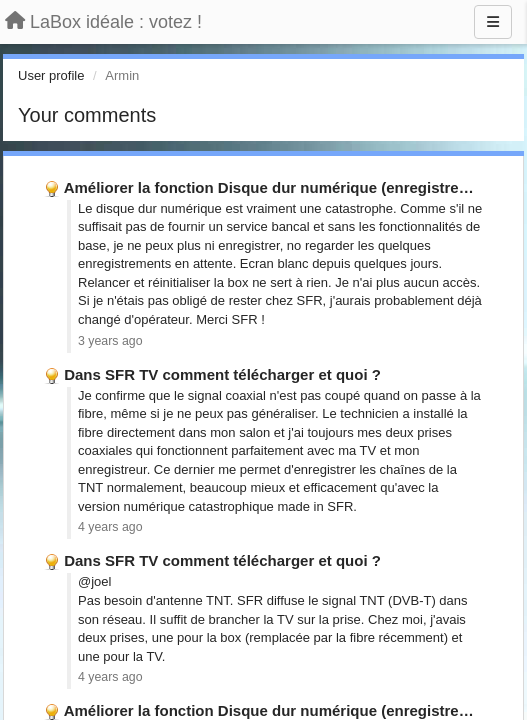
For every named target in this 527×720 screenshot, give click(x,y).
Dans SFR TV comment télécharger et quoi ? (222, 374)
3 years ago (110, 341)
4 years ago (110, 527)
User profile (51, 75)
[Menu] (493, 22)
